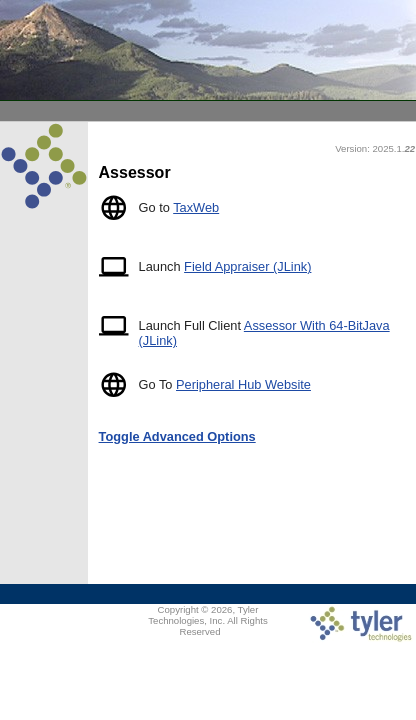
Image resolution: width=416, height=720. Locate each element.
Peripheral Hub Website (243, 384)
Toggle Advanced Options (177, 436)
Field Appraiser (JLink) (247, 266)
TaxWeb (196, 207)
